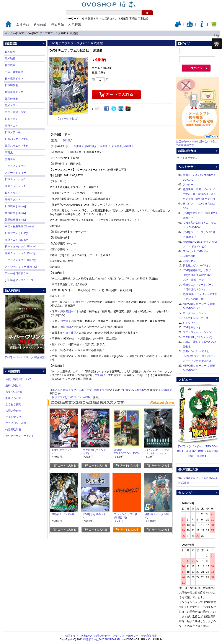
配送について (13, 398)
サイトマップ (13, 417)
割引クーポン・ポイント (20, 436)
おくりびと (189, 323)
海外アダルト (13, 200)
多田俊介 (68, 140)
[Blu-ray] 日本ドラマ (17, 273)
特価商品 (57, 24)
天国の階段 (189, 256)
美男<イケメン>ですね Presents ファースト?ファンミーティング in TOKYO (199, 356)
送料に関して (13, 386)
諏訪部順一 (92, 146)
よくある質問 (13, 404)
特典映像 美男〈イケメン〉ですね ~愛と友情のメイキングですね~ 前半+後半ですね (200, 194)
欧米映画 (10, 58)
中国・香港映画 (14, 72)
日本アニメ (23, 33)
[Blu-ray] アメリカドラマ (19, 280)
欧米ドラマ (11, 105)
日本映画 (10, 52)
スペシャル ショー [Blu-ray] (21, 267)
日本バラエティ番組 (17, 139)
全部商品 (23, 24)
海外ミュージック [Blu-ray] (21, 253)
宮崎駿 (133, 19)
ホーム (9, 33)
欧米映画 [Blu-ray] (15, 213)
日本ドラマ (85, 390)
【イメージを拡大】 (68, 119)
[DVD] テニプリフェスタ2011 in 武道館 (55, 33)
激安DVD (131, 390)
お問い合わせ (13, 411)
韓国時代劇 (11, 99)
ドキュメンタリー (15, 166)
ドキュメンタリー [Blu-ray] (21, 260)
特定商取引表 (13, 430)
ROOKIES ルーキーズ (196, 318)
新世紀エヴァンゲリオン (197, 266)
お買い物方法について (18, 379)
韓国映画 (10, 65)
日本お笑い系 (13, 132)
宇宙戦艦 (143, 19)
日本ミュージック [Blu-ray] (21, 247)
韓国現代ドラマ (14, 92)
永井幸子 (105, 146)
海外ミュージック (15, 186)
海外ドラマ (101, 390)
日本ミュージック (15, 179)
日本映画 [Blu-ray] (15, 206)
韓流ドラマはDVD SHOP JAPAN (71, 397)
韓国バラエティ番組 (17, 146)
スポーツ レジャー (16, 173)
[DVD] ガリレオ (192, 328)
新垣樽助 (117, 146)
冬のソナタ (189, 261)
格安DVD (142, 390)
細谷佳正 (129, 146)
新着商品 (40, 24)
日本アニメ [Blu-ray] (17, 233)
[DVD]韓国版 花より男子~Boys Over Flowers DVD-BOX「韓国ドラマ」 (198, 275)
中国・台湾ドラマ (15, 112)
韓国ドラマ (95, 19)
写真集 (9, 152)
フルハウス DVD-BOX (196, 251)
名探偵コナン (109, 19)
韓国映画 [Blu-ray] (15, 220)
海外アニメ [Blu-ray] (17, 240)
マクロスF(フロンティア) (197, 337)
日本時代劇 (11, 85)
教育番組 (10, 159)
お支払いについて (16, 392)
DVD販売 (167, 390)
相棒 (85, 19)
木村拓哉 (123, 19)
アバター (188, 185)
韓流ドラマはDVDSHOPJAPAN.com (104, 639)
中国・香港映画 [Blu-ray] (19, 226)
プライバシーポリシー (18, 423)
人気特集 (75, 24)
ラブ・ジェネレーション (197, 332)
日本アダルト (13, 193)
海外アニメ (11, 126)
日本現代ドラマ (14, 79)
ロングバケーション (194, 313)
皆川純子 (79, 146)
